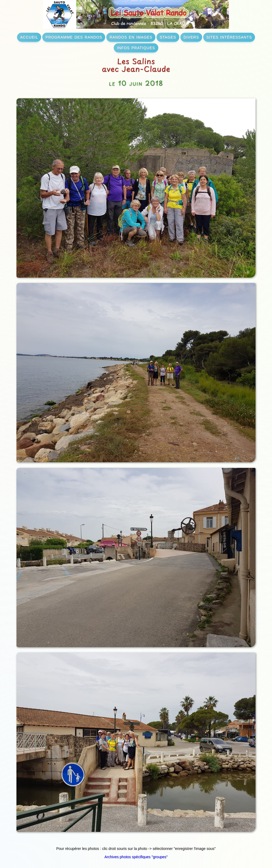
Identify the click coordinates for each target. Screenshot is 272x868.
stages (168, 37)
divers (191, 37)
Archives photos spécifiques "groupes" (136, 857)
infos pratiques (136, 47)
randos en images (131, 37)
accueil (29, 37)
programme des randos (74, 37)
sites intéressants (229, 37)
